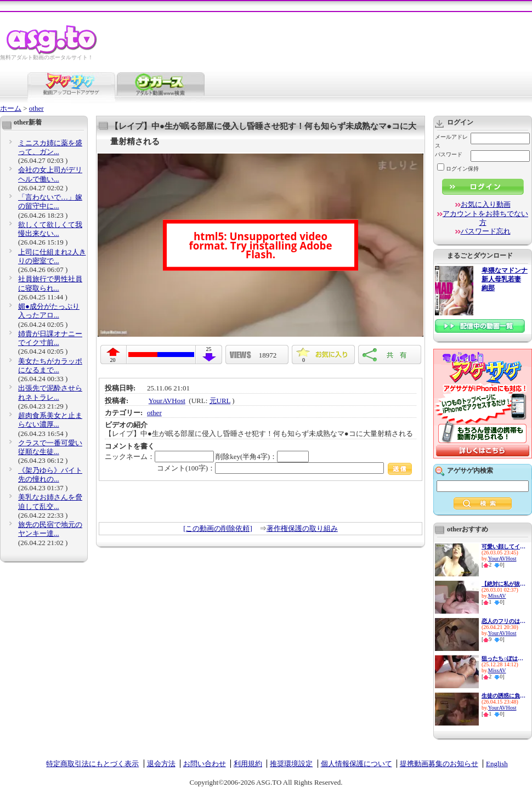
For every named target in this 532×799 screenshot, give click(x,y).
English (497, 764)
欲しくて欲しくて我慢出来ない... (50, 229)
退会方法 (161, 764)
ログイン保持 (458, 169)
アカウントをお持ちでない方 (485, 218)
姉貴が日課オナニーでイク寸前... (50, 338)
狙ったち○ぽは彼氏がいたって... (503, 658)
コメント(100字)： (284, 468)
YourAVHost (167, 401)
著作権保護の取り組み (302, 528)
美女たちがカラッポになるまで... (50, 365)
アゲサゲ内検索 (470, 471)
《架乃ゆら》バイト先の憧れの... (50, 475)
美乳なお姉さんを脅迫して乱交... (50, 501)
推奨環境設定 (291, 764)
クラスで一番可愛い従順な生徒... (50, 447)
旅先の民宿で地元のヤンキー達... (50, 529)
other (36, 108)
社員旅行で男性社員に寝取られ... (50, 283)
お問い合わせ (205, 764)
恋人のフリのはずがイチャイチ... (503, 621)
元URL (220, 401)
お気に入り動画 (486, 204)
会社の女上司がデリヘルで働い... (50, 174)
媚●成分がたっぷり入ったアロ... (49, 311)
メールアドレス (451, 141)
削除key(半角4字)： (262, 457)
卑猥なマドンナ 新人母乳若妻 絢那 (505, 279)
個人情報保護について (356, 764)
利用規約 (248, 764)
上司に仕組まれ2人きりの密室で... (52, 256)
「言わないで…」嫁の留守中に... (50, 202)
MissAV (497, 596)
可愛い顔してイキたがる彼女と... (503, 546)
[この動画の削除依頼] (218, 528)
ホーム (11, 108)
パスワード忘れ (486, 231)
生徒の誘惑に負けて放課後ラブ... (503, 696)
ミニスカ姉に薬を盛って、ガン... (50, 147)
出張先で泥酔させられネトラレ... (50, 392)
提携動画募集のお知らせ (439, 764)
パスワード (449, 154)
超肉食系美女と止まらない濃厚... (50, 420)
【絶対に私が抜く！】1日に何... (503, 584)
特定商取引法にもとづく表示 (92, 764)
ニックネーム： (159, 457)
